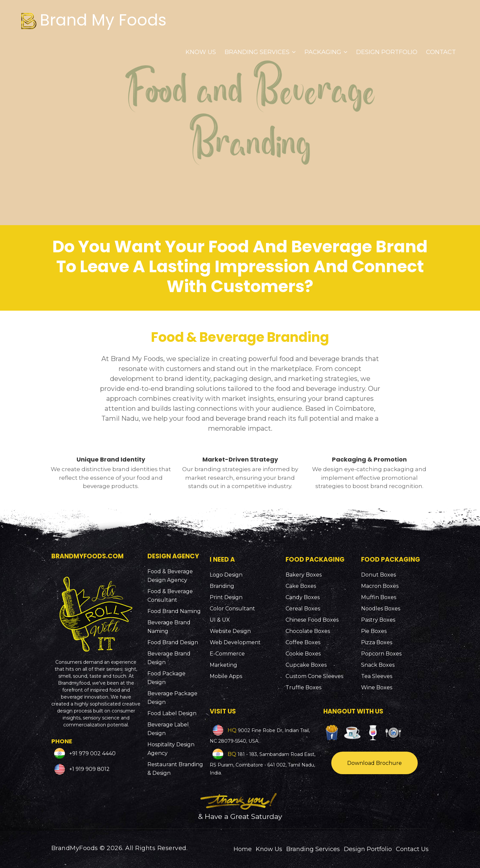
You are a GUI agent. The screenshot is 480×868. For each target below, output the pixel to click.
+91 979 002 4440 (92, 753)
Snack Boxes (378, 665)
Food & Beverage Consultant (170, 596)
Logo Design (226, 575)
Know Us (201, 52)
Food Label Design (172, 713)
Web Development (235, 642)
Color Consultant (232, 609)
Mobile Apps (226, 676)
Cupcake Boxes (306, 665)
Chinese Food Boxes (312, 620)
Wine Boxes (377, 687)
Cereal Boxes (303, 609)
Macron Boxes (380, 586)
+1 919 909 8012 (89, 769)
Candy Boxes (303, 597)
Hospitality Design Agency (171, 749)
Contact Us (412, 849)
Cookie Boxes (303, 654)
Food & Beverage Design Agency (170, 576)
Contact (441, 52)
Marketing (223, 665)
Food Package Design (166, 678)
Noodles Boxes (381, 609)
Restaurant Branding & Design (175, 769)
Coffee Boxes (303, 642)
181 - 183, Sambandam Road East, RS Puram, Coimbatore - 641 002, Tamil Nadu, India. (263, 764)
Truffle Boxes (303, 687)
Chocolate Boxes (308, 631)
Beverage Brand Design (169, 658)
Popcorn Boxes (381, 654)
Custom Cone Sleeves (314, 676)
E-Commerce (227, 654)
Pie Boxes (374, 631)
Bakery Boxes (304, 575)
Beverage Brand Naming (169, 627)
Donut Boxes (378, 575)
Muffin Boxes (379, 597)
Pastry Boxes (378, 620)
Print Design (226, 597)
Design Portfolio (387, 52)
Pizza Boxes (377, 642)
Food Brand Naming (174, 611)
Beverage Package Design (172, 698)
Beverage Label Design (168, 729)
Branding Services (260, 52)
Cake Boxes (301, 586)
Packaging (326, 52)
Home (243, 849)
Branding (222, 586)
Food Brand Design (173, 642)
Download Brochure (374, 763)
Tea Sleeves (377, 676)
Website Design (230, 631)
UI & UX (220, 620)
